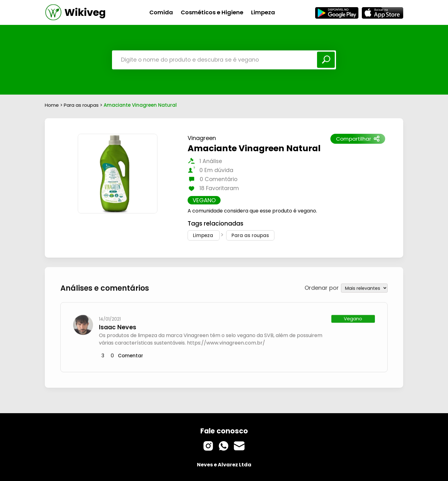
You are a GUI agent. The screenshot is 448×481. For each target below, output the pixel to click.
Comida (161, 12)
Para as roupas (82, 105)
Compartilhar (358, 139)
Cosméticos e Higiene (212, 12)
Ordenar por (322, 287)
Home (52, 105)
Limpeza (263, 12)
